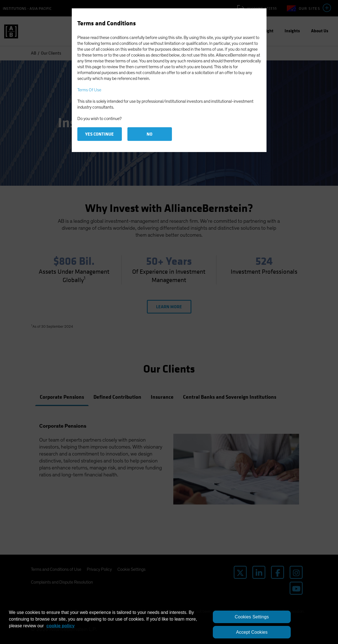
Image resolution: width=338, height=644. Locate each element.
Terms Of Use (89, 90)
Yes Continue (99, 134)
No (150, 134)
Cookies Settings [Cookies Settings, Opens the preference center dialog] (252, 617)
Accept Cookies (252, 632)
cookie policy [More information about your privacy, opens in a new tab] (61, 626)
